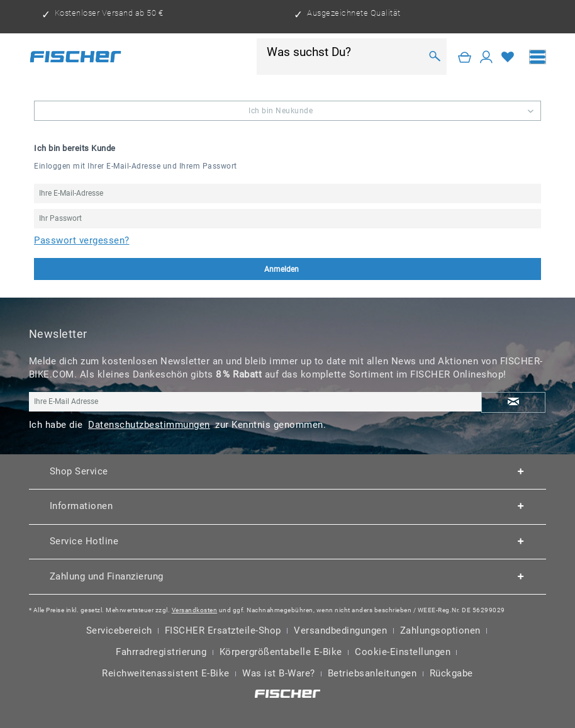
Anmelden (352, 270)
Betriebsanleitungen (372, 673)
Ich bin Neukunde (281, 111)
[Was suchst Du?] (343, 52)
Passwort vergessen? (82, 240)
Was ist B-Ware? (279, 673)
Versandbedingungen (340, 630)
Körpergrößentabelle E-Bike (281, 652)
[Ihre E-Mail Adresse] (255, 402)
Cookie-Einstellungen (403, 652)
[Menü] (538, 57)
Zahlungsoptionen (440, 630)
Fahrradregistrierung (161, 652)
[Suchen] (435, 57)
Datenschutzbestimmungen (149, 425)
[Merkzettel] (508, 57)
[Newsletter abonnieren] (514, 403)
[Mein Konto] (486, 57)
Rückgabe (451, 673)
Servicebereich (119, 630)
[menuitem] (538, 57)
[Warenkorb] (465, 57)
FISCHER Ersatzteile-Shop (223, 630)
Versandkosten (195, 610)
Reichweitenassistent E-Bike (166, 673)
